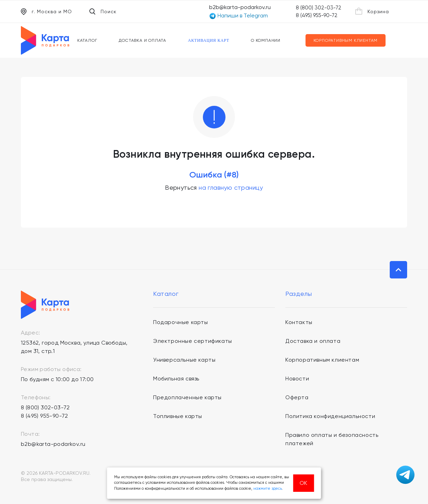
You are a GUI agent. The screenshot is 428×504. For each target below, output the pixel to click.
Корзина (372, 11)
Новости (297, 379)
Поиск (103, 11)
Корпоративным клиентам (346, 40)
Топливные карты (178, 416)
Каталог (87, 40)
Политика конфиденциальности (330, 416)
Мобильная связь (176, 379)
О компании (266, 40)
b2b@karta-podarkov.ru (240, 7)
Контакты (299, 322)
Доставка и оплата (142, 40)
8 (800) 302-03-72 (319, 8)
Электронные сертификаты (193, 341)
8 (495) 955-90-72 (317, 15)
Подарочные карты (181, 322)
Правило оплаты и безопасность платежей (332, 439)
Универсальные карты (184, 360)
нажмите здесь (268, 489)
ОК (303, 483)
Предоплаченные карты (187, 397)
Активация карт (209, 40)
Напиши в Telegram (239, 16)
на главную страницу (231, 187)
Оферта (297, 397)
